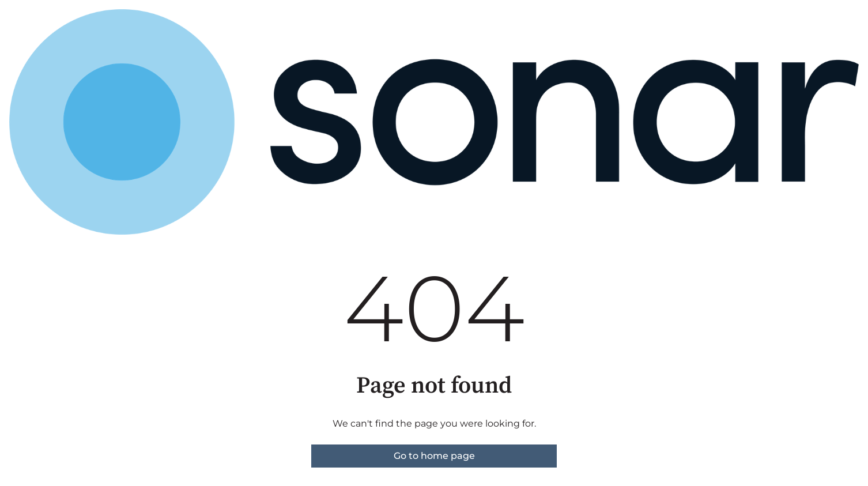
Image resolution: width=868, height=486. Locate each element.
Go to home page (434, 456)
